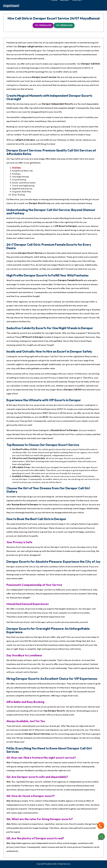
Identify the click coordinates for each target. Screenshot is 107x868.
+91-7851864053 (43, 25)
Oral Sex (16, 168)
